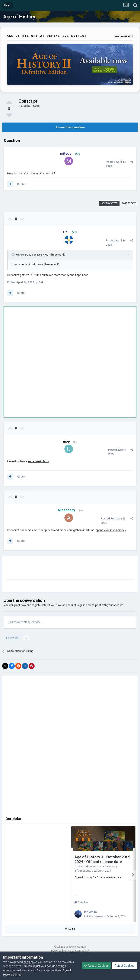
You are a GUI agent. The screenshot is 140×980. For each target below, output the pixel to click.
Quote (21, 184)
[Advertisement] (47, 357)
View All (70, 927)
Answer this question (70, 127)
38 (77, 154)
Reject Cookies (124, 966)
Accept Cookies (96, 966)
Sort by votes (109, 203)
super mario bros (38, 461)
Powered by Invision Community (70, 949)
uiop (66, 441)
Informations (82, 871)
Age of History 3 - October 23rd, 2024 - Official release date (102, 859)
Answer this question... (25, 622)
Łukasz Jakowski (85, 866)
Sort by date (129, 203)
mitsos (35, 106)
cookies (28, 962)
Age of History (19, 17)
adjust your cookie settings (49, 966)
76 (74, 233)
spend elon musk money (111, 530)
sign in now (84, 605)
